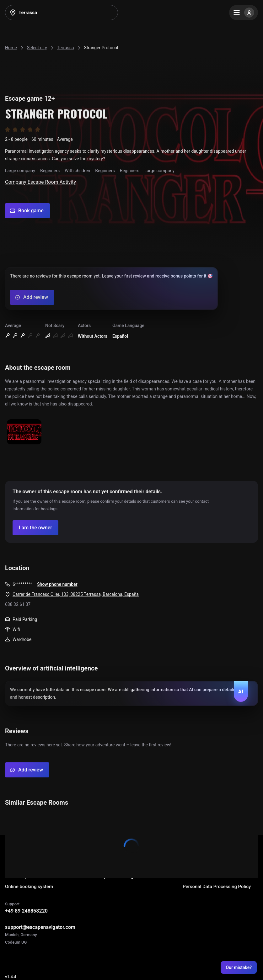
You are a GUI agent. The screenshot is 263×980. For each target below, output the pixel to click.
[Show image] (24, 432)
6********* (22, 584)
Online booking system (29, 887)
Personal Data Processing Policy (217, 887)
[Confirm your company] (35, 528)
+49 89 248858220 (26, 911)
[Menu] (244, 13)
